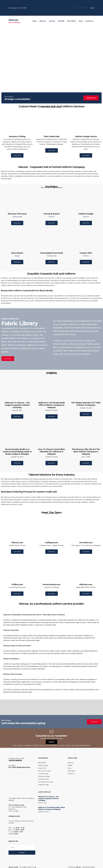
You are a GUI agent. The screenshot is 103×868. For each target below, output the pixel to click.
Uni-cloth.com (86, 543)
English (91, 8)
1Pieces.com (17, 543)
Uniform (51, 217)
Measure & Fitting (17, 136)
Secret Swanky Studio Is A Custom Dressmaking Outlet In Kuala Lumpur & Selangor (17, 452)
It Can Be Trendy (43, 774)
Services (52, 21)
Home (35, 21)
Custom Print (86, 253)
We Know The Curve (17, 214)
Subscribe (22, 853)
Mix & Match (17, 253)
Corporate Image (43, 785)
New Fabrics (72, 21)
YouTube (83, 8)
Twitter (79, 8)
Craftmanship (17, 217)
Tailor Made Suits (51, 136)
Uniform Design (86, 214)
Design (17, 256)
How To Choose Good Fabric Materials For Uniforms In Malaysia (51, 452)
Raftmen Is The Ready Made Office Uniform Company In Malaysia (52, 405)
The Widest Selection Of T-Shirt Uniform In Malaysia (86, 404)
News (81, 21)
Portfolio (61, 21)
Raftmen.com (86, 584)
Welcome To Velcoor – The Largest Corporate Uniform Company (17, 405)
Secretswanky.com (51, 584)
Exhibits (70, 765)
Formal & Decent (51, 214)
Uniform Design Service (86, 136)
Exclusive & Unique (44, 776)
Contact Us (89, 21)
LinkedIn (85, 8)
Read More (17, 223)
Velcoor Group (13, 867)
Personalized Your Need (51, 253)
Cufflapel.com (51, 543)
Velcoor (13, 20)
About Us (43, 21)
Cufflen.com (17, 584)
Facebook (77, 8)
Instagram (81, 8)
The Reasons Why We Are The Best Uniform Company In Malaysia (86, 452)
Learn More (17, 155)
